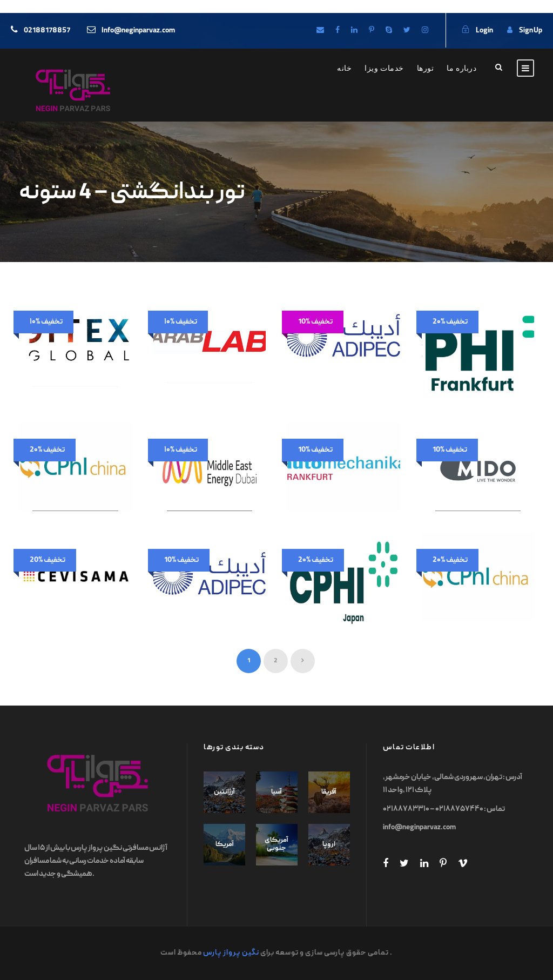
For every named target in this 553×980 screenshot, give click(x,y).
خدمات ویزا (384, 68)
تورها (426, 68)
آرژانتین (224, 792)
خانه (344, 68)
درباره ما (461, 68)
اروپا (329, 845)
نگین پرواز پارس (231, 953)
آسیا (276, 792)
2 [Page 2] (276, 661)
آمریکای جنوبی (276, 845)
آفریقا (329, 792)
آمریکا (225, 845)
